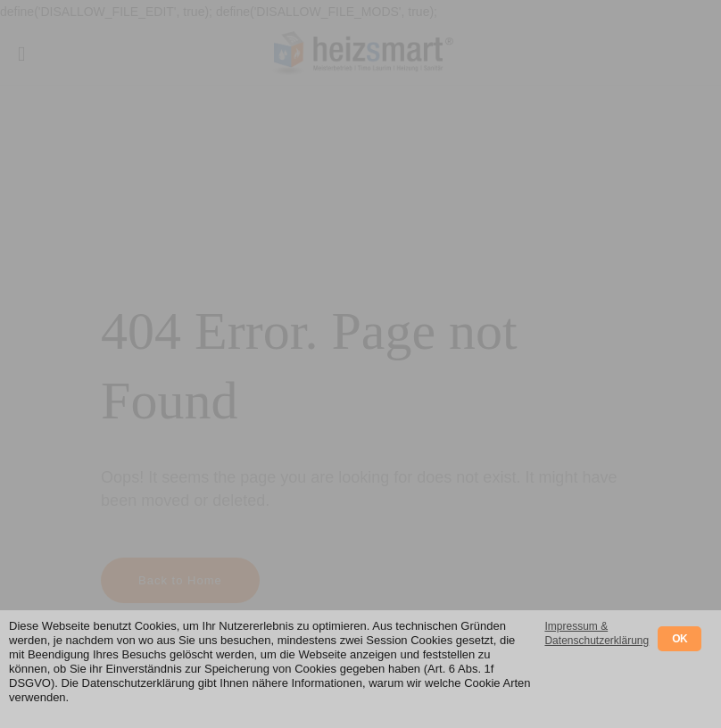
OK (680, 639)
